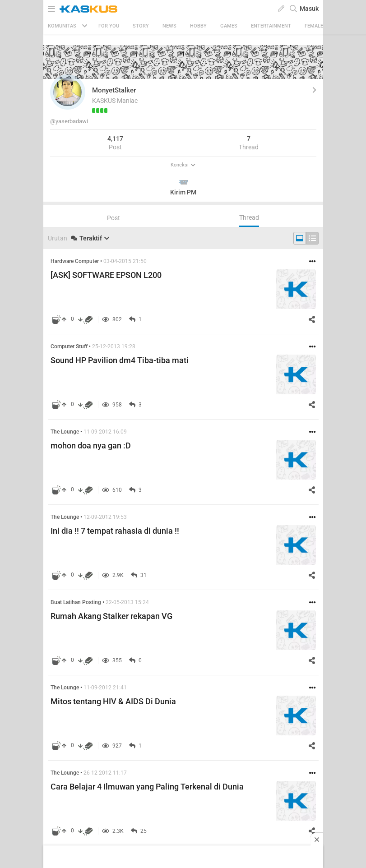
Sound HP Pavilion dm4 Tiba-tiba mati (120, 360)
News (169, 26)
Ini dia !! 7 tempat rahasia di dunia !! (115, 531)
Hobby (198, 26)
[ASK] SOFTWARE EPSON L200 (106, 275)
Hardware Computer (75, 261)
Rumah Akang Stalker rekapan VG (111, 616)
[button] (68, 92)
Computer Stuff (69, 346)
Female (314, 26)
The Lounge (65, 432)
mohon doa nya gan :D (91, 446)
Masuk (309, 9)
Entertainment (271, 26)
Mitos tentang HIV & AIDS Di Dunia (113, 701)
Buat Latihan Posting (76, 602)
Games (229, 26)
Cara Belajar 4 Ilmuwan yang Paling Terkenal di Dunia (147, 787)
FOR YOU (109, 26)
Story (141, 26)
